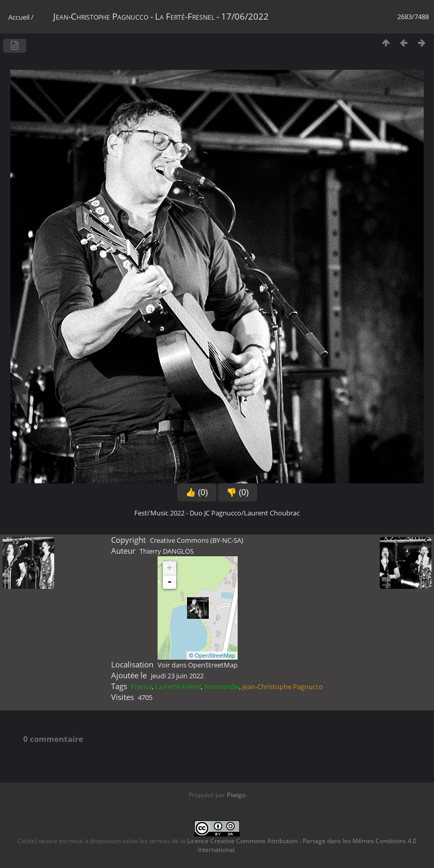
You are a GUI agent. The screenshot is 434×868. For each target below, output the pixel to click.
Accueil (19, 17)
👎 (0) (238, 492)
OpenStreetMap (215, 656)
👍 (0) (197, 492)
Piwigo (236, 795)
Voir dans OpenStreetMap (198, 665)
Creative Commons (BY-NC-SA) (197, 540)
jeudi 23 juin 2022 (177, 676)
